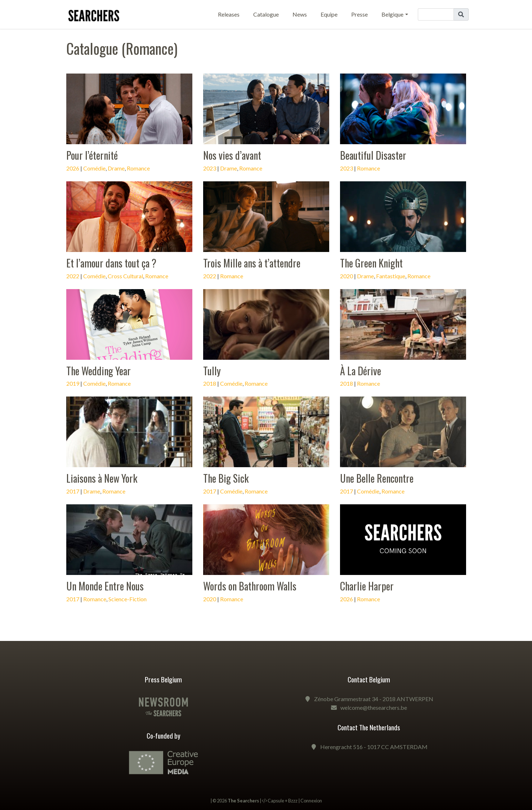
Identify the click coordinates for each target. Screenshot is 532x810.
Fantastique (391, 276)
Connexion (311, 801)
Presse (359, 14)
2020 (347, 276)
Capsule (276, 801)
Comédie (94, 168)
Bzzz (293, 801)
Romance (138, 168)
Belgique (392, 14)
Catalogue (266, 14)
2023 (210, 168)
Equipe (329, 14)
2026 (73, 168)
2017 (73, 491)
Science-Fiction (128, 599)
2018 (210, 383)
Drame (116, 168)
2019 (73, 383)
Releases (229, 14)
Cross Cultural (125, 276)
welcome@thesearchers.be (374, 707)
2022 (73, 276)
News (300, 14)
